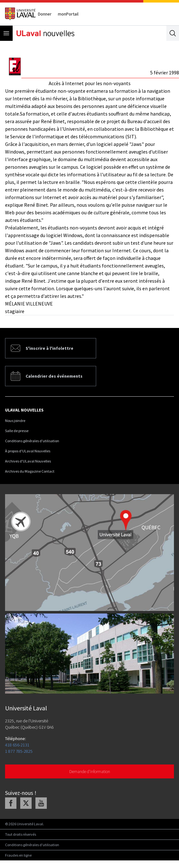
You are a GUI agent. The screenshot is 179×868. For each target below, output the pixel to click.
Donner (45, 14)
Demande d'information (90, 771)
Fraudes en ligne (18, 855)
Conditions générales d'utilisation (32, 441)
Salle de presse (17, 431)
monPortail (68, 14)
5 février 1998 (165, 72)
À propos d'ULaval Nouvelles (28, 451)
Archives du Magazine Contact (30, 471)
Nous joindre (15, 421)
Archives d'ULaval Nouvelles (28, 461)
